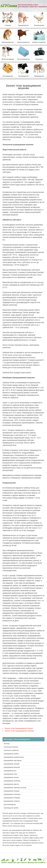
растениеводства (10, 804)
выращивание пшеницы (12, 794)
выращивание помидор (12, 798)
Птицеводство (39, 19)
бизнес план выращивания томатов (19, 731)
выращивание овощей (12, 764)
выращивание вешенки (12, 767)
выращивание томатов (12, 801)
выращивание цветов (11, 784)
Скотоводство (23, 70)
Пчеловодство (8, 70)
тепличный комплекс (11, 747)
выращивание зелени (11, 777)
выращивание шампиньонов (14, 757)
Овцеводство (39, 70)
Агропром (39, 53)
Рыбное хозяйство (39, 36)
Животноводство (23, 36)
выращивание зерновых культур (15, 788)
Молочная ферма (8, 53)
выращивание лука (10, 774)
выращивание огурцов (12, 791)
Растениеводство (23, 53)
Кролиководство (8, 36)
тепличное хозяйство (11, 750)
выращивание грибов (11, 754)
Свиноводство (23, 19)
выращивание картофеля (13, 761)
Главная (8, 19)
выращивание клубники (12, 781)
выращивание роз (10, 771)
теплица (7, 744)
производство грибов (11, 808)
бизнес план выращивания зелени (19, 728)
